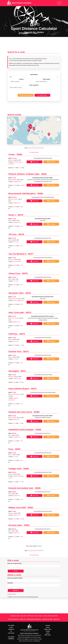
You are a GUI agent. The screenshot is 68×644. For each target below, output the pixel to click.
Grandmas (16, 222)
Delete (16, 590)
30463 (27, 525)
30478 (21, 234)
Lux (14, 242)
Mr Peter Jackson (14, 318)
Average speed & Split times (34, 619)
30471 (23, 371)
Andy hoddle (13, 180)
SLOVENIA (11, 164)
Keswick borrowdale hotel (21, 488)
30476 (25, 273)
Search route (42, 95)
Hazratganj (14, 371)
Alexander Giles (16, 293)
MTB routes (48, 635)
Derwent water (15, 525)
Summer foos (15, 351)
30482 (19, 154)
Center (12, 154)
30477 (31, 254)
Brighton (15, 322)
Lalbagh (15, 378)
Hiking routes (48, 629)
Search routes (38, 616)
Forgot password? (12, 594)
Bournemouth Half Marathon (22, 194)
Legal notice (56, 619)
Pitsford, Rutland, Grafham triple (24, 174)
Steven (12, 513)
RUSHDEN (16, 182)
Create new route (15, 616)
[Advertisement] (34, 45)
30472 (26, 351)
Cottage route (15, 469)
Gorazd (12, 160)
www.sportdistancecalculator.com (29, 630)
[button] (34, 129)
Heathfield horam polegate (21, 430)
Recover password (13, 619)
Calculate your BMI (47, 619)
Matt (11, 221)
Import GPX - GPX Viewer (27, 616)
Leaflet (41, 144)
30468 (38, 430)
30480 (40, 194)
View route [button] (34, 162)
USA (17, 242)
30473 (22, 334)
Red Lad (12, 260)
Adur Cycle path (16, 312)
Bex (11, 240)
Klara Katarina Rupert (19, 389)
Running (14, 158)
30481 (44, 174)
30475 (28, 293)
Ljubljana (15, 398)
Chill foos (13, 334)
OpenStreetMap (52, 144)
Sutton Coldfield (17, 300)
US (11, 478)
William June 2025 (17, 508)
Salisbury (16, 203)
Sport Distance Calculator (19, 3)
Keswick (15, 496)
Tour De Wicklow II (17, 254)
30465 (38, 488)
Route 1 (12, 215)
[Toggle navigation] (59, 3)
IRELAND (19, 261)
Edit (16, 571)
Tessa (11, 474)
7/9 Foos (13, 234)
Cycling (14, 178)
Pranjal (12, 377)
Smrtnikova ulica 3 (18, 162)
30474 (28, 312)
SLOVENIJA (11, 400)
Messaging (51, 162)
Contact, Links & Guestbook (50, 616)
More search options (26, 95)
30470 (34, 389)
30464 (30, 508)
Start (14, 261)
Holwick (15, 419)
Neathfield (16, 437)
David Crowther (14, 199)
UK (20, 182)
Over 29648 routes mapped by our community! (11, 629)
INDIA (20, 378)
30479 (20, 215)
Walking (14, 433)
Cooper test (22, 619)
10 (42, 148)
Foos (11, 449)
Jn (11, 435)
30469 (37, 412)
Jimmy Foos (14, 273)
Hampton (16, 515)
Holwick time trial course (20, 412)
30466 (26, 469)
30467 (18, 449)
